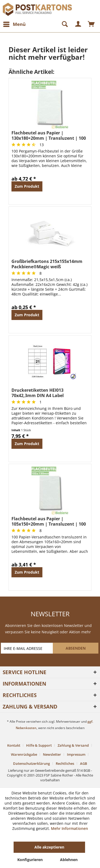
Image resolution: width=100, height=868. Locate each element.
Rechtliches (65, 763)
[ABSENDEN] (76, 648)
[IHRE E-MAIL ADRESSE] (27, 648)
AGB (84, 763)
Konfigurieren (30, 860)
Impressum (76, 754)
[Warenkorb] (91, 24)
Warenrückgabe (24, 754)
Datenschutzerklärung (31, 763)
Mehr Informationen (69, 828)
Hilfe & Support (39, 745)
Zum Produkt (27, 186)
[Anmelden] (78, 24)
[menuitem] (14, 24)
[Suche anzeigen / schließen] (62, 24)
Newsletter (52, 754)
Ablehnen (69, 860)
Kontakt (14, 745)
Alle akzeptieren (49, 847)
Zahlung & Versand (73, 745)
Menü (14, 24)
